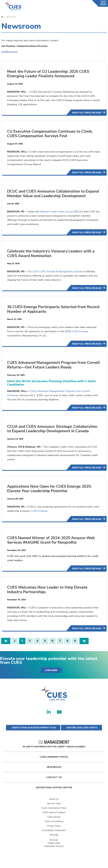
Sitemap (54, 842)
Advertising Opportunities (54, 795)
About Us (54, 806)
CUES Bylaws (54, 824)
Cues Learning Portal (54, 764)
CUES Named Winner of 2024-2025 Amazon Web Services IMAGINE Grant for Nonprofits (53, 548)
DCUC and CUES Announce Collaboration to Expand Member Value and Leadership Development (48, 195)
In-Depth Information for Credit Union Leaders (54, 752)
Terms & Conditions (54, 829)
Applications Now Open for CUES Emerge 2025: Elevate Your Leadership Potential (51, 496)
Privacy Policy (54, 833)
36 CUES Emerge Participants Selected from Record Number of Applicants (48, 313)
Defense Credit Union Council (57, 216)
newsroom (54, 774)
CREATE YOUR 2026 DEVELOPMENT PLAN (33, 735)
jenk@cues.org (10, 52)
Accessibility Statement (54, 838)
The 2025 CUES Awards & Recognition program (55, 275)
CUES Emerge (80, 335)
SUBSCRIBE (51, 678)
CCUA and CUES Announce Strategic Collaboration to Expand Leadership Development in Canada (53, 434)
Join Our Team (54, 811)
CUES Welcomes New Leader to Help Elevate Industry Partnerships (49, 597)
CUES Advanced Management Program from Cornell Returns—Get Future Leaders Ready (48, 369)
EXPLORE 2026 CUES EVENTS (81, 735)
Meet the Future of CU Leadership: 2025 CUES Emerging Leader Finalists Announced (50, 74)
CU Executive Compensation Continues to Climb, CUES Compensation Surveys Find (51, 133)
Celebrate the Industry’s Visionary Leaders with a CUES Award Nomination (53, 257)
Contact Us (54, 785)
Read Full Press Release (87, 113)
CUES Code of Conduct (54, 820)
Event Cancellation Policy (54, 815)
